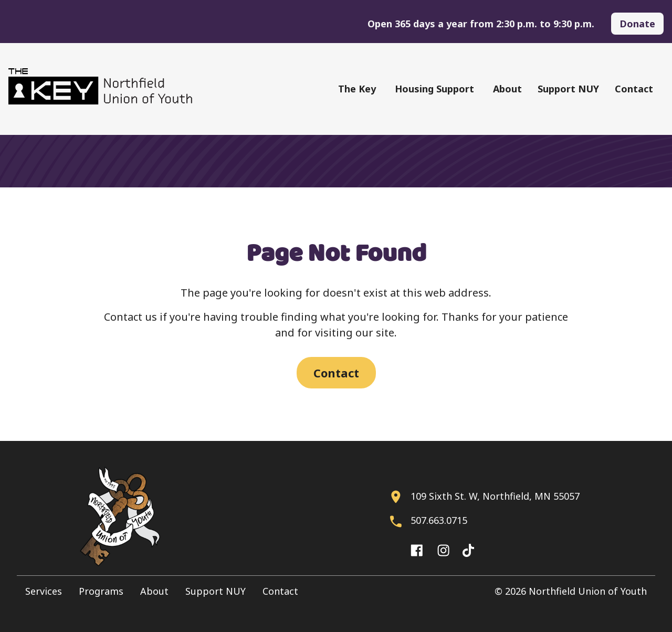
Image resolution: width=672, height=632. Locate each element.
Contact (634, 89)
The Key (357, 89)
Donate (637, 24)
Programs (101, 591)
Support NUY (568, 89)
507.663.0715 (439, 520)
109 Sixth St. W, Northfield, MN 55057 (495, 496)
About (507, 89)
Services (44, 591)
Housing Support (434, 89)
